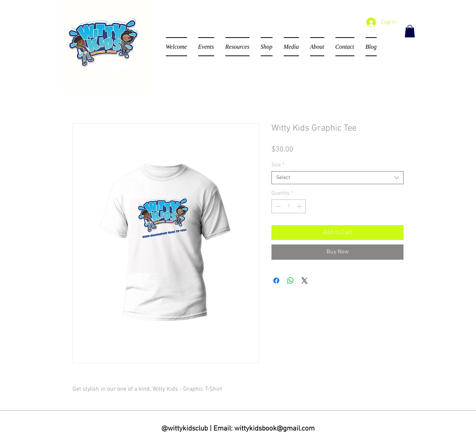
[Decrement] (277, 206)
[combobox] (337, 178)
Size (278, 165)
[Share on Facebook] (276, 281)
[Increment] (300, 206)
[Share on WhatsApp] (290, 281)
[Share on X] (305, 281)
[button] (410, 31)
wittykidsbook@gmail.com (274, 429)
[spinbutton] (289, 206)
